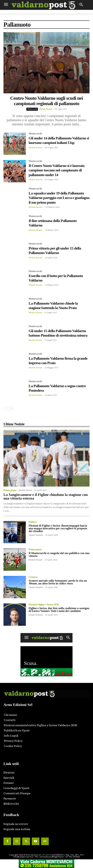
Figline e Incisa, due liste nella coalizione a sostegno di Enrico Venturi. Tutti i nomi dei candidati (59, 610)
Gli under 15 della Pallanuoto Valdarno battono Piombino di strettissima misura (58, 333)
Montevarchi (32, 109)
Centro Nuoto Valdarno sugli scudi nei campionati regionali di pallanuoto (46, 101)
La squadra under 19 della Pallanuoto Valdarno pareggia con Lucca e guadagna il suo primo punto (59, 198)
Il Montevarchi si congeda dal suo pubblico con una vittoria (59, 555)
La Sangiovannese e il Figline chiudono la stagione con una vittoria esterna (46, 497)
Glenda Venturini (36, 535)
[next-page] (11, 409)
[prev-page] (6, 409)
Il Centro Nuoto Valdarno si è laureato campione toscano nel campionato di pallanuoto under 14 (57, 170)
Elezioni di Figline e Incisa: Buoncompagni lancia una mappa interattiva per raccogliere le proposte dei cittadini (58, 528)
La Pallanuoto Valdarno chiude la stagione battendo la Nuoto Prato (53, 306)
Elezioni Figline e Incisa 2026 (44, 605)
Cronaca (33, 577)
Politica (33, 522)
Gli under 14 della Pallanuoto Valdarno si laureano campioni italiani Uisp (59, 140)
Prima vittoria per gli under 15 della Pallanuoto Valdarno (55, 250)
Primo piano (10, 490)
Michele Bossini (46, 109)
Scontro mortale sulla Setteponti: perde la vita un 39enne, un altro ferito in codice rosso (58, 582)
